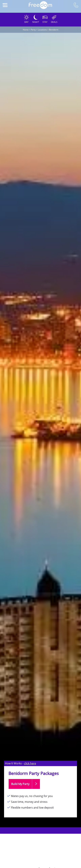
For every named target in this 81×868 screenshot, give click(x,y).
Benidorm (54, 30)
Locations (42, 30)
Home (26, 30)
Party (33, 30)
